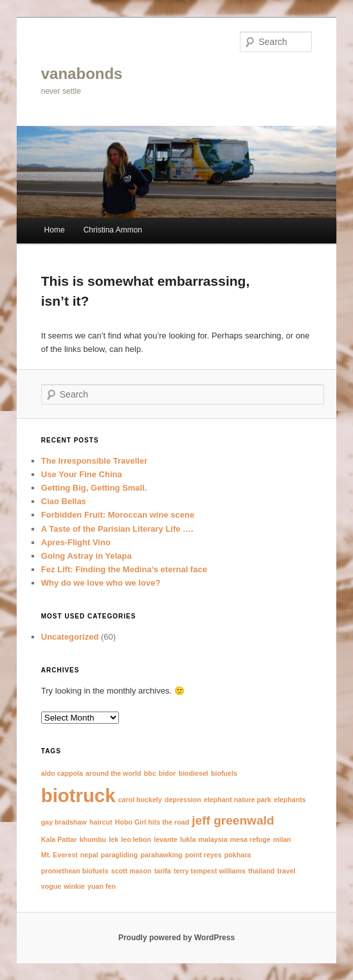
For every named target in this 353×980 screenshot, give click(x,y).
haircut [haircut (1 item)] (101, 822)
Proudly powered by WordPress (176, 938)
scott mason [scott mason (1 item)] (131, 871)
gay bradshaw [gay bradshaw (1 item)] (64, 822)
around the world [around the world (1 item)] (113, 773)
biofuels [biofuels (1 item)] (224, 773)
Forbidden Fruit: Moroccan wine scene (118, 515)
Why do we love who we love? (101, 583)
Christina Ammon (113, 230)
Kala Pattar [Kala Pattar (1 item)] (59, 839)
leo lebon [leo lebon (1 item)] (136, 839)
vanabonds (82, 74)
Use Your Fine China (82, 474)
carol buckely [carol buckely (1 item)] (140, 800)
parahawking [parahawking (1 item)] (161, 855)
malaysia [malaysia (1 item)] (213, 839)
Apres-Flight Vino (76, 542)
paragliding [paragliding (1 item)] (119, 855)
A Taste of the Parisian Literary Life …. (117, 529)
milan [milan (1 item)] (282, 839)
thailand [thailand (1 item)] (261, 871)
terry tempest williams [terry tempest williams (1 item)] (210, 871)
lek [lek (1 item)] (113, 839)
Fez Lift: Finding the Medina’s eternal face (124, 569)
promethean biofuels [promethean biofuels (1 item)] (75, 871)
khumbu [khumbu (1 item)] (93, 839)
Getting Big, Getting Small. (94, 488)
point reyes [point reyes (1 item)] (204, 855)
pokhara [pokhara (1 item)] (238, 855)
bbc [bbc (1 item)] (150, 773)
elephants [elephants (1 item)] (290, 800)
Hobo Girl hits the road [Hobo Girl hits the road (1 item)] (152, 822)
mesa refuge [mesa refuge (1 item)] (250, 839)
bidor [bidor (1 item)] (167, 773)
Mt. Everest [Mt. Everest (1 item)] (59, 855)
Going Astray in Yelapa (86, 556)
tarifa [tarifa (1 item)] (163, 871)
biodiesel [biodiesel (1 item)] (194, 773)
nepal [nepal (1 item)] (89, 855)
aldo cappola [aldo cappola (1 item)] (62, 773)
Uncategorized (70, 637)
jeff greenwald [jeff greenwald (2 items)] (233, 820)
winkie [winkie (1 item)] (74, 886)
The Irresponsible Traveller (94, 461)
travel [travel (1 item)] (286, 871)
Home (55, 230)
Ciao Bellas (64, 501)
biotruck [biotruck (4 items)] (78, 795)
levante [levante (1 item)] (166, 839)
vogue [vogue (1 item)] (51, 886)
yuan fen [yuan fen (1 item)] (102, 886)
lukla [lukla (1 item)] (188, 839)
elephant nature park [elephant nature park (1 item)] (238, 800)
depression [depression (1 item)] (183, 800)
